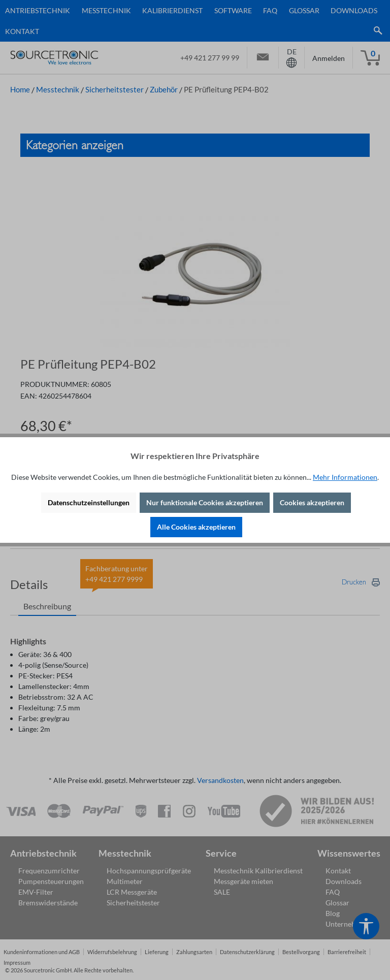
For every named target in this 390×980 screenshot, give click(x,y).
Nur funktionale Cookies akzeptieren (205, 502)
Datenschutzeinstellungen (89, 502)
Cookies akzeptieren (312, 502)
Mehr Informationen (345, 477)
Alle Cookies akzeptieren (196, 527)
